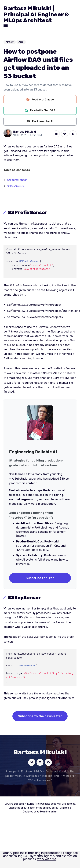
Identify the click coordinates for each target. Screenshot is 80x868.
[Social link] (32, 760)
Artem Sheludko (47, 809)
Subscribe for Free (40, 576)
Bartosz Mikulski (25, 132)
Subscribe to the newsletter (40, 713)
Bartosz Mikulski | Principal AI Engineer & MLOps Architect (36, 14)
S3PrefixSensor (17, 180)
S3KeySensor (16, 186)
